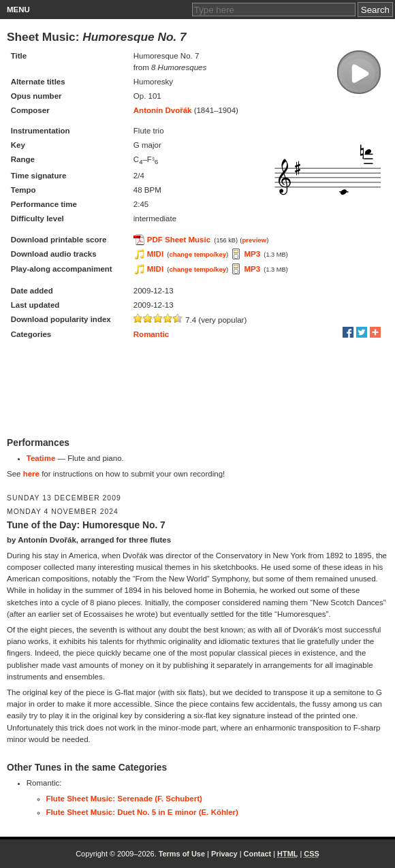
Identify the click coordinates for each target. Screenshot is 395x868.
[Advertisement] (197, 389)
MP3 (252, 254)
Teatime (41, 458)
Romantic (151, 334)
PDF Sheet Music (179, 240)
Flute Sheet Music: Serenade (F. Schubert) (124, 799)
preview (254, 240)
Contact (258, 854)
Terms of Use (182, 854)
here (31, 474)
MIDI (155, 254)
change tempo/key (198, 254)
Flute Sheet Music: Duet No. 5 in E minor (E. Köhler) (142, 812)
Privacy (224, 854)
